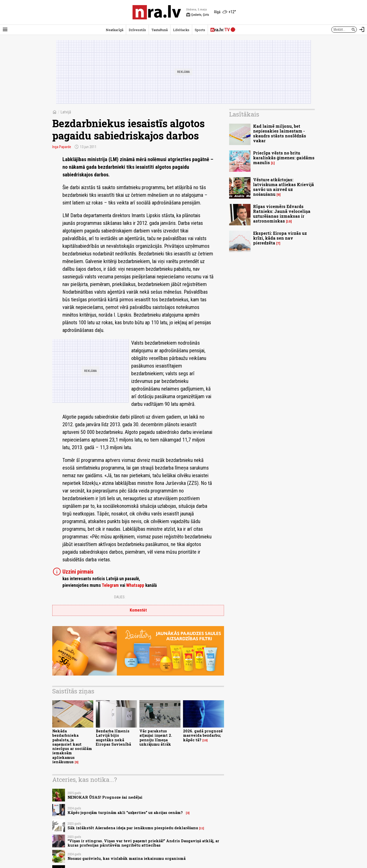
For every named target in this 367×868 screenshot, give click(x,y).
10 (205, 740)
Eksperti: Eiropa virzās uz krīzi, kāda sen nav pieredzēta (280, 238)
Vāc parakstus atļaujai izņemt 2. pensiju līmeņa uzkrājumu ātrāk (156, 738)
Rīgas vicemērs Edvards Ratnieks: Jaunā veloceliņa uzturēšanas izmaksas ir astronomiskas (282, 214)
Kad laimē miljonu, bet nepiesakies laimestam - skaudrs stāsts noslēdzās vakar (280, 133)
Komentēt (138, 610)
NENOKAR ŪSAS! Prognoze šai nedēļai (105, 797)
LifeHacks (181, 30)
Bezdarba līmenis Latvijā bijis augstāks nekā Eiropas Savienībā (113, 738)
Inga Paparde (62, 147)
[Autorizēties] (362, 30)
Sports (200, 30)
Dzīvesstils (137, 30)
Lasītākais (244, 114)
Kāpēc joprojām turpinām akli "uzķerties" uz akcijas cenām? (126, 813)
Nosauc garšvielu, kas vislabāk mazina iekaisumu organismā (127, 858)
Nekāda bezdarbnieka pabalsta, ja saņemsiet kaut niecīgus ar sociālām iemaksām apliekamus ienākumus (72, 746)
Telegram (110, 585)
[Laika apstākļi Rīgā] (225, 12)
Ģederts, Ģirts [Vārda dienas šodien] (198, 15)
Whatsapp (135, 585)
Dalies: (120, 597)
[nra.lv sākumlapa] (157, 12)
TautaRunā (160, 30)
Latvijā (66, 112)
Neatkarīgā (115, 30)
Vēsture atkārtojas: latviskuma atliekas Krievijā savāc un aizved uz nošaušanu (284, 187)
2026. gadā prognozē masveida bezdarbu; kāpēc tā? (203, 735)
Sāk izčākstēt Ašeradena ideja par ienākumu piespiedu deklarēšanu (133, 828)
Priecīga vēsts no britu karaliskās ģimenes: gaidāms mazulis (284, 158)
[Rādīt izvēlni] (5, 30)
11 (202, 828)
